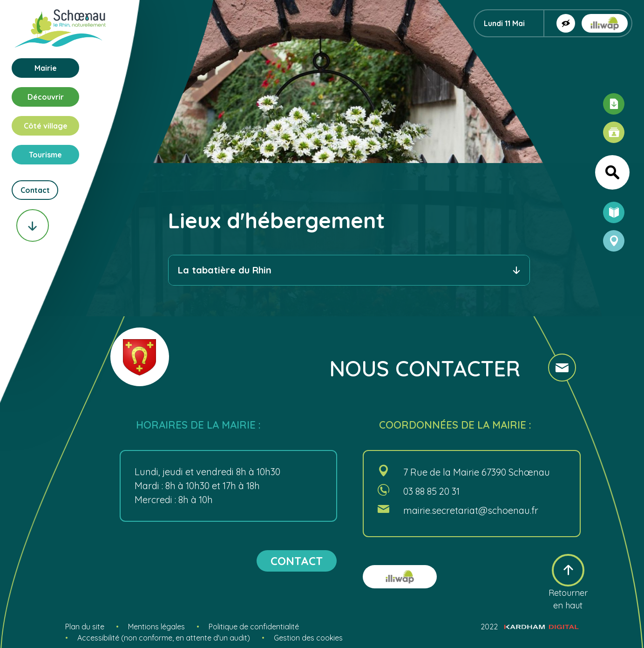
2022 (530, 627)
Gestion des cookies (308, 638)
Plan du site (85, 627)
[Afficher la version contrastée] (566, 23)
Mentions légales (156, 627)
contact (297, 561)
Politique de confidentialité (254, 627)
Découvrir (46, 97)
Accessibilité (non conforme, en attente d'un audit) (164, 638)
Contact (35, 190)
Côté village (46, 126)
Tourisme (45, 155)
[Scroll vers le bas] (33, 225)
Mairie (46, 68)
